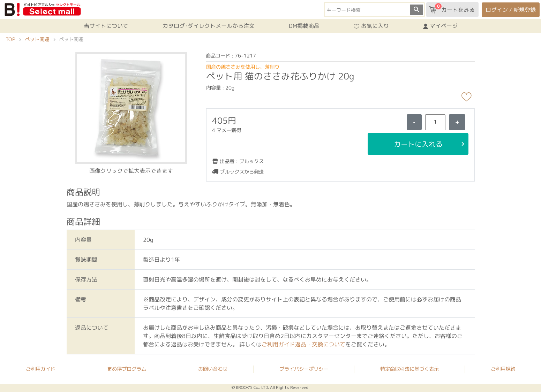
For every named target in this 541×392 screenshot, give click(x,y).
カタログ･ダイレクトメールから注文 (208, 26)
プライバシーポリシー (304, 369)
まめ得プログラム (127, 369)
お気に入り (371, 26)
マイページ (440, 26)
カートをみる (452, 8)
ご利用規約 (503, 369)
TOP (10, 39)
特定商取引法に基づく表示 (409, 369)
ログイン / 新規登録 (511, 10)
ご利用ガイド (40, 369)
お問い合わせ (213, 369)
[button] (131, 107)
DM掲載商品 (304, 26)
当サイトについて (106, 26)
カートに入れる (418, 144)
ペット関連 (37, 39)
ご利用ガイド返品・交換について (303, 344)
